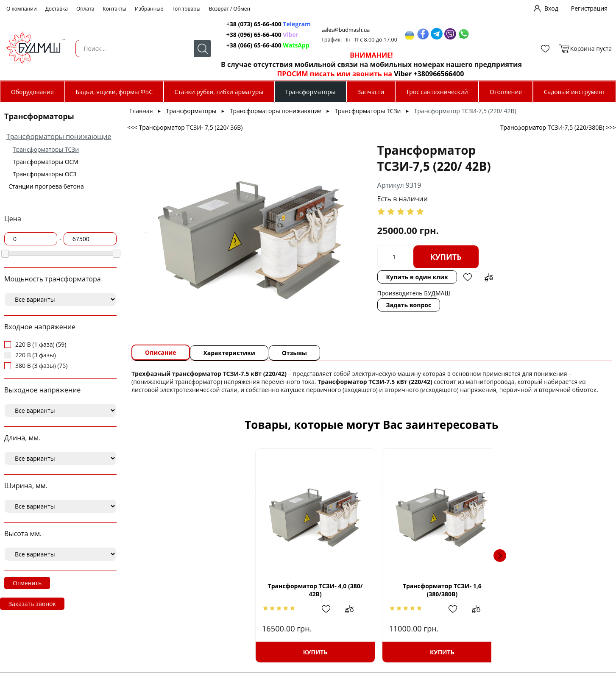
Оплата (85, 9)
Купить (378, 257)
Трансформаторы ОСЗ (45, 174)
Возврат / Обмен (230, 9)
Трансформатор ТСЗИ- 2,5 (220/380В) (541, 590)
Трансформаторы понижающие (59, 136)
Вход (551, 8)
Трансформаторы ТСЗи (46, 149)
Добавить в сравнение (421, 277)
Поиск (192, 49)
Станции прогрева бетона (46, 186)
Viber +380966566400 (419, 74)
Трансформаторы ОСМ (46, 162)
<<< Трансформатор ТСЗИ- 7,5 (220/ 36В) (185, 127)
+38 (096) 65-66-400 (245, 35)
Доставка (57, 9)
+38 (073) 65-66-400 (245, 24)
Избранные (149, 9)
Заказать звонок (32, 604)
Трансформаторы (310, 92)
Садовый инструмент (575, 92)
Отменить (27, 583)
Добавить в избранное (400, 277)
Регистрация (589, 8)
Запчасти (371, 92)
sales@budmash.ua (339, 30)
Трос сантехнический (437, 92)
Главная (141, 111)
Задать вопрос (341, 305)
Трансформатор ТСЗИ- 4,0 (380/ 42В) (203, 590)
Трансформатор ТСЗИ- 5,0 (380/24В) (428, 590)
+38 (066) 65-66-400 (245, 45)
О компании (22, 9)
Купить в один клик (349, 277)
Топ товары (186, 9)
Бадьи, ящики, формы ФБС (114, 92)
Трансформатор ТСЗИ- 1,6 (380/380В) (315, 590)
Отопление (506, 92)
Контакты (115, 9)
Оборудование (32, 92)
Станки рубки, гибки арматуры (219, 92)
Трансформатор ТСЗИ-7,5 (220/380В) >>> (558, 127)
